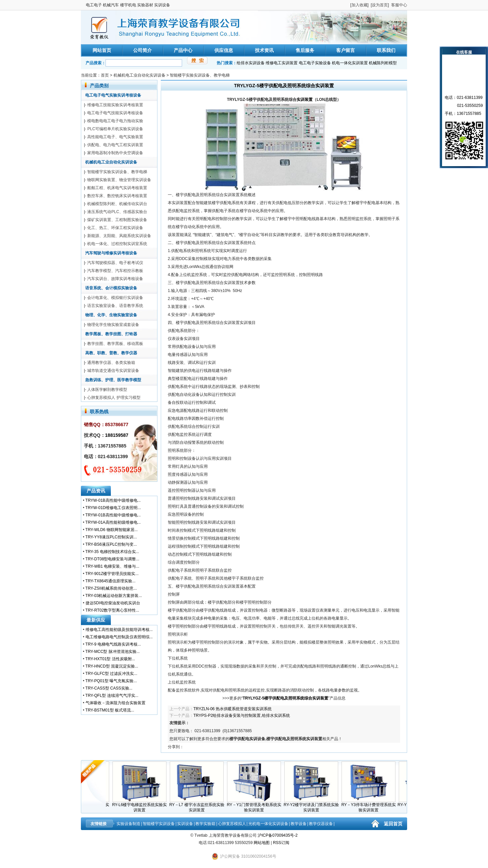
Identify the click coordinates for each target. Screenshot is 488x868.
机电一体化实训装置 (350, 63)
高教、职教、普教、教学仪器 (111, 353)
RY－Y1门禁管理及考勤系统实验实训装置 (257, 805)
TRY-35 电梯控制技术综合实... (112, 552)
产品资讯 (96, 491)
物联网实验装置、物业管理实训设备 (119, 180)
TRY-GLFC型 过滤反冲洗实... (111, 674)
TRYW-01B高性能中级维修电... (113, 500)
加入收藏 (360, 5)
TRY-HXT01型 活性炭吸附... (110, 659)
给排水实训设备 (251, 63)
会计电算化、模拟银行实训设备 (115, 298)
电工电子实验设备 (315, 63)
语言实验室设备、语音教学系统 (115, 306)
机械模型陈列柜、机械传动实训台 (117, 204)
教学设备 (299, 824)
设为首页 (380, 5)
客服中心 (399, 5)
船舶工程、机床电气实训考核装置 (117, 188)
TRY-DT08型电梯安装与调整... (112, 559)
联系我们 (386, 50)
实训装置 (305, 100)
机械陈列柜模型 (383, 63)
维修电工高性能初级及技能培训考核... (119, 630)
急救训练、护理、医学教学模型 (113, 380)
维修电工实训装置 (282, 63)
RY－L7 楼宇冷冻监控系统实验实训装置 (200, 805)
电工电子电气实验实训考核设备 (113, 95)
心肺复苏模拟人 (232, 824)
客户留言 (346, 50)
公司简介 (142, 50)
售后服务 (305, 50)
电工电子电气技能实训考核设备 (115, 113)
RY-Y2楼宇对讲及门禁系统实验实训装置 (315, 805)
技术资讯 (264, 50)
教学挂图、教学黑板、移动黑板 (115, 344)
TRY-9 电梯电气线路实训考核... (113, 644)
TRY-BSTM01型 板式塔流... (110, 710)
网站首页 (102, 50)
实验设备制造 (128, 824)
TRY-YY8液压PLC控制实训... (111, 537)
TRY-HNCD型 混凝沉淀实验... (112, 666)
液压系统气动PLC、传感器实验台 (117, 212)
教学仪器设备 (321, 824)
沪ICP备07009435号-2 (278, 835)
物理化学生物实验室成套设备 (113, 325)
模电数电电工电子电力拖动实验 (115, 121)
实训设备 (185, 824)
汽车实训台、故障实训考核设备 (115, 279)
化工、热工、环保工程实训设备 (115, 228)
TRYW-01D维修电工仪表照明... (113, 508)
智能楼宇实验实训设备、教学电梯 (200, 75)
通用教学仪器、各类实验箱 (111, 363)
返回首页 (393, 824)
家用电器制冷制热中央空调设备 (115, 153)
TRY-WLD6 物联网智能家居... (111, 530)
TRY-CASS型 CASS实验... (109, 688)
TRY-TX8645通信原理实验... (110, 581)
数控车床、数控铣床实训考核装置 (117, 196)
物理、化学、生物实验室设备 (111, 315)
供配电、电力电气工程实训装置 (115, 145)
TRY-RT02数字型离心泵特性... (112, 610)
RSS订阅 (281, 843)
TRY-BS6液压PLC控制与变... (111, 544)
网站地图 (262, 843)
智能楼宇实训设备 (159, 824)
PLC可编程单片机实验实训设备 (115, 129)
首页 (105, 75)
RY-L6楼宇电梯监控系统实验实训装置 (143, 805)
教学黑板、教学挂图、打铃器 (111, 334)
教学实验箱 (205, 824)
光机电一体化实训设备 (268, 824)
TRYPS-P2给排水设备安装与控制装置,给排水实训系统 (242, 716)
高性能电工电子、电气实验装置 (115, 137)
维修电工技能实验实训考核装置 (115, 105)
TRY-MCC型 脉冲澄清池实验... (112, 652)
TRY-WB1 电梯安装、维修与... (112, 566)
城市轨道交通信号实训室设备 (113, 371)
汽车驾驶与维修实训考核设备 (111, 253)
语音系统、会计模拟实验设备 (111, 288)
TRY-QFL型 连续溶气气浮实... (112, 696)
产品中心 (183, 50)
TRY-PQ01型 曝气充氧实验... (111, 681)
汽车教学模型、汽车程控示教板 (115, 271)
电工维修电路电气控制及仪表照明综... (119, 637)
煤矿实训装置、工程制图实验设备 (117, 220)
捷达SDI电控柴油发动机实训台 (113, 603)
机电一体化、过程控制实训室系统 (117, 244)
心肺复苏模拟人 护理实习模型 (114, 398)
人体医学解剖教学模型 (107, 390)
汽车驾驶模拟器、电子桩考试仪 (115, 263)
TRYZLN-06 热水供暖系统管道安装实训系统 (233, 709)
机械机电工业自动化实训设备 (139, 75)
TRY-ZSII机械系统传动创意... (111, 588)
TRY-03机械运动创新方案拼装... (114, 596)
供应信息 (224, 50)
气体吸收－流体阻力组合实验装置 (116, 703)
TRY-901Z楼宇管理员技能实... (112, 574)
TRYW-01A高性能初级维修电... (113, 522)
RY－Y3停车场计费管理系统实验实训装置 (372, 805)
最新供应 (96, 620)
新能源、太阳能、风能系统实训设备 (119, 236)
